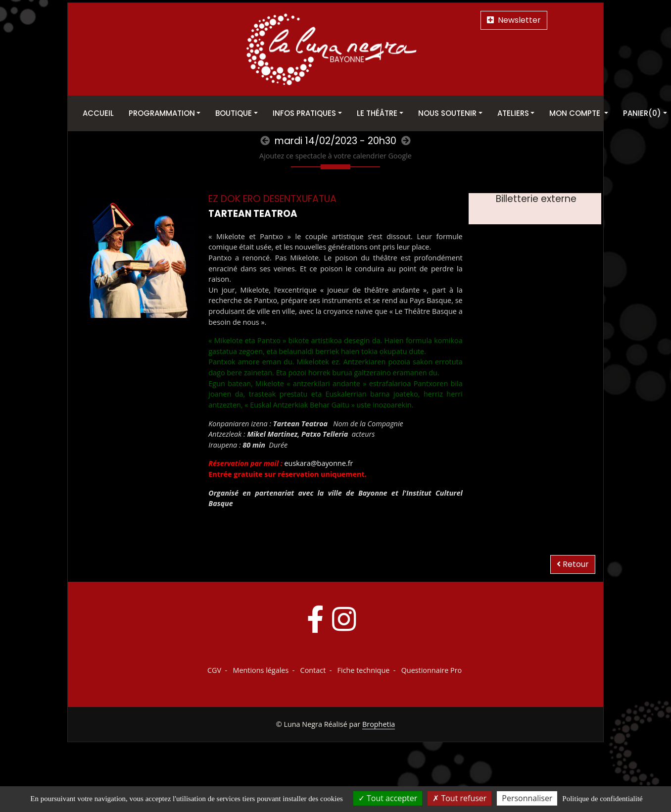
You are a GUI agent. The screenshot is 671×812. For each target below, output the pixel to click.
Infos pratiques (304, 113)
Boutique (234, 113)
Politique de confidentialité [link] (602, 799)
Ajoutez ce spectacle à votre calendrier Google (335, 156)
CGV (214, 670)
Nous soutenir (447, 113)
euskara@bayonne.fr (319, 463)
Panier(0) (642, 113)
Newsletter (514, 20)
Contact (313, 670)
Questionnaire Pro (432, 670)
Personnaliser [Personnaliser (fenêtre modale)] (527, 798)
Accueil (98, 113)
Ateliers (513, 113)
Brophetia (379, 724)
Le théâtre (377, 113)
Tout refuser (459, 798)
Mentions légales (261, 670)
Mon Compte (576, 113)
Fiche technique (364, 670)
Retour (573, 564)
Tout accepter (388, 798)
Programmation (162, 113)
